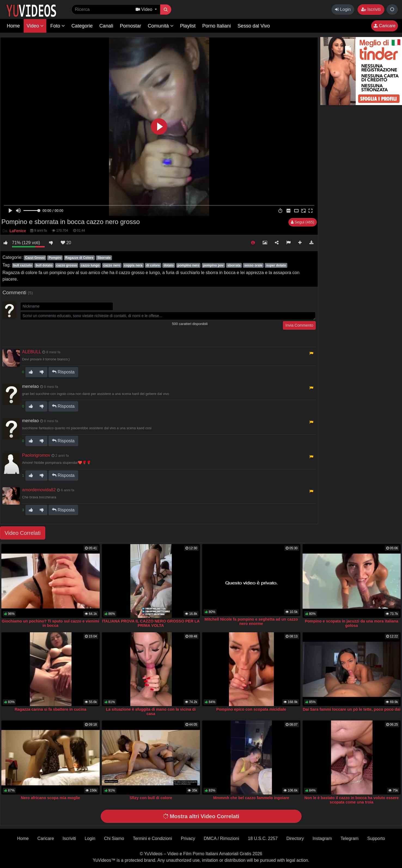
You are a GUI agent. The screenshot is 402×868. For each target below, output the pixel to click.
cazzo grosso (67, 265)
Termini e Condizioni (153, 838)
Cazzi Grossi (35, 258)
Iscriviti (371, 9)
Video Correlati (23, 533)
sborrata (234, 265)
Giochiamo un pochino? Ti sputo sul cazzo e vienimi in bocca (50, 623)
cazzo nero (112, 265)
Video (35, 26)
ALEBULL (32, 352)
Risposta (63, 372)
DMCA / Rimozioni (221, 838)
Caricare (385, 26)
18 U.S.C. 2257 (263, 838)
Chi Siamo (114, 838)
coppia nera (133, 265)
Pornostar (130, 26)
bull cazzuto (22, 265)
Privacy (188, 838)
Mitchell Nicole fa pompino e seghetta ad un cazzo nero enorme (251, 621)
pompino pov (213, 265)
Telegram (350, 838)
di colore (153, 265)
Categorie (82, 26)
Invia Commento (299, 325)
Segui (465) (303, 222)
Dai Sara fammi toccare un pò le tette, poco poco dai (352, 709)
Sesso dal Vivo (254, 26)
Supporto (376, 838)
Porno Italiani (217, 26)
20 (66, 243)
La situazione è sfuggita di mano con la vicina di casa (151, 711)
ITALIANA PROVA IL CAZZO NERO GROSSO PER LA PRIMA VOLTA (151, 623)
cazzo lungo (90, 265)
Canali (106, 26)
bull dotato (44, 265)
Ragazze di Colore (79, 258)
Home (13, 26)
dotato (169, 265)
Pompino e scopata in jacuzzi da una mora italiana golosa (351, 623)
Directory (295, 838)
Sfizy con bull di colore (151, 798)
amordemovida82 (39, 490)
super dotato (276, 265)
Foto (58, 26)
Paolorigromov (36, 455)
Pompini (55, 258)
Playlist (188, 26)
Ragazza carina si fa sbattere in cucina (51, 709)
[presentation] (62, 332)
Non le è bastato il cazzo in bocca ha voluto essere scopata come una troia (352, 800)
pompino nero (188, 265)
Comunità (161, 26)
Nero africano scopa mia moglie (50, 798)
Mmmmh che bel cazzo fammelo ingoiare (251, 798)
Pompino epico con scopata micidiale (251, 709)
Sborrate (104, 258)
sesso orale (253, 265)
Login (343, 9)
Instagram (322, 838)
